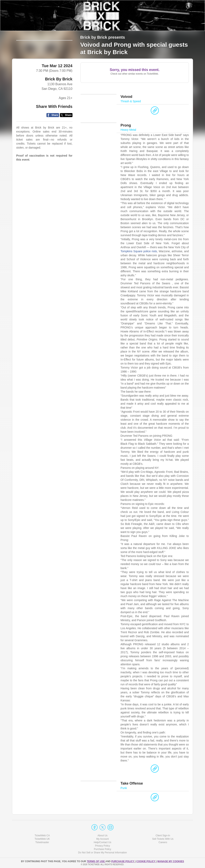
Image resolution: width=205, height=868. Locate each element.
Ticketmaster (42, 842)
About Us (102, 836)
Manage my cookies (171, 861)
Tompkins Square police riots (139, 253)
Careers (163, 842)
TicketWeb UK (42, 839)
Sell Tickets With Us (163, 839)
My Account (102, 839)
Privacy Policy (103, 846)
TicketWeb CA (42, 836)
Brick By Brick (59, 92)
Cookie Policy (146, 861)
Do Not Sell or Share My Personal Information (102, 853)
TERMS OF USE (96, 861)
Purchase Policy (102, 849)
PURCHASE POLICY (123, 861)
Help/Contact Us (102, 842)
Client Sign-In (163, 836)
